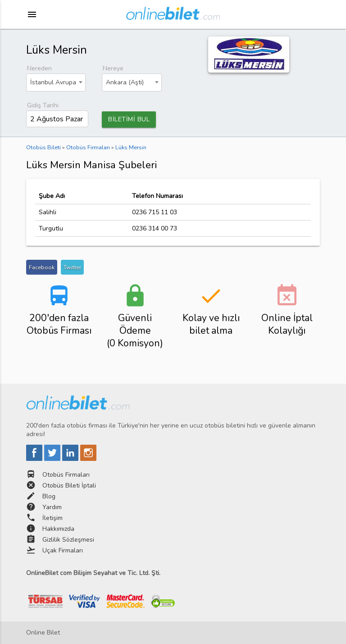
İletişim (52, 518)
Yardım (52, 507)
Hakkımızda (58, 529)
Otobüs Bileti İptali (69, 485)
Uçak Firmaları (63, 550)
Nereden (39, 68)
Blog (49, 496)
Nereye (113, 68)
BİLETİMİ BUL (129, 119)
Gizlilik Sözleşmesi (68, 540)
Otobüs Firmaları (66, 475)
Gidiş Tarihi (43, 105)
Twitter (72, 267)
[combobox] (56, 83)
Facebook (42, 267)
